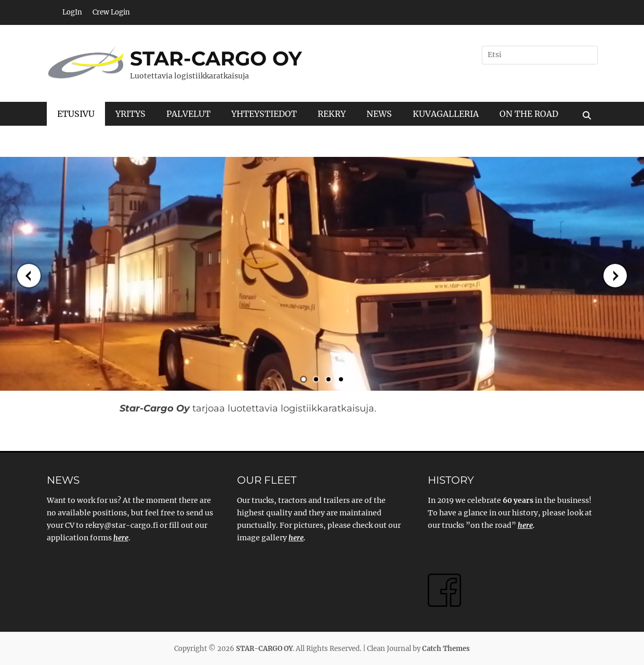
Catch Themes (446, 649)
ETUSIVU (76, 114)
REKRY (332, 114)
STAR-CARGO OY (216, 58)
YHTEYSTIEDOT (264, 114)
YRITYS (130, 114)
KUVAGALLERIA (446, 114)
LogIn (72, 12)
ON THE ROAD (529, 114)
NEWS (379, 114)
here (296, 538)
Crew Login (111, 12)
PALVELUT (188, 114)
